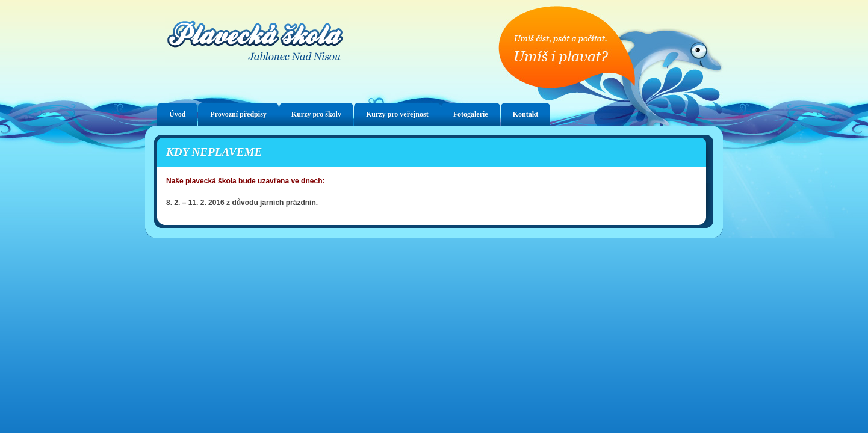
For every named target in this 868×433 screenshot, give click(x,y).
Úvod (177, 114)
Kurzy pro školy (316, 114)
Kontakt (526, 114)
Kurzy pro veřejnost (397, 114)
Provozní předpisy (238, 114)
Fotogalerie (471, 114)
